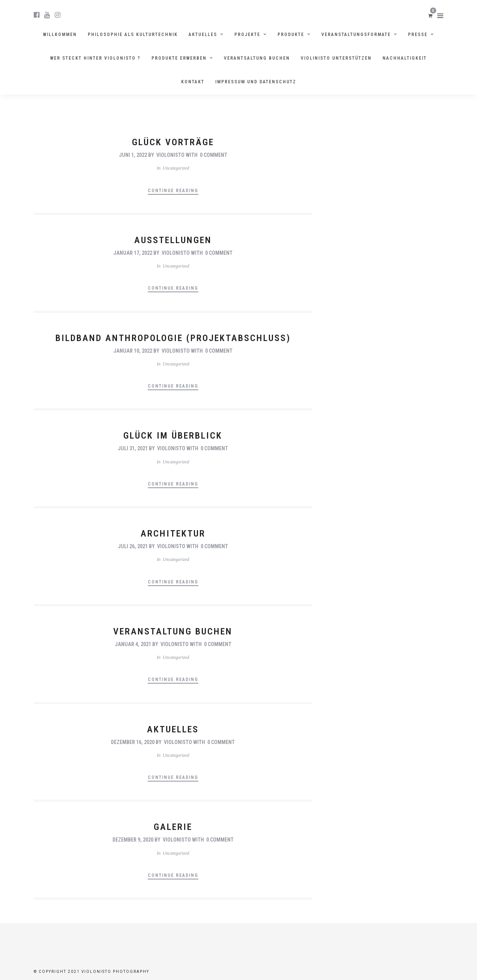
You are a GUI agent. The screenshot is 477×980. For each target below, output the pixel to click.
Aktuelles (203, 35)
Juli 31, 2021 (133, 448)
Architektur (173, 534)
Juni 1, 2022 (133, 155)
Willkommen (60, 35)
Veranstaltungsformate (356, 35)
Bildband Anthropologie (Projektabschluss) (173, 338)
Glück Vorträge (173, 142)
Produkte (291, 35)
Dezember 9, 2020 (133, 840)
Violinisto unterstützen (336, 58)
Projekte (247, 35)
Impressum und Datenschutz (256, 82)
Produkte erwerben (179, 58)
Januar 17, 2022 (133, 253)
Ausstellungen (173, 240)
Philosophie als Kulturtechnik (133, 35)
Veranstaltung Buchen (173, 631)
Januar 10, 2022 (133, 351)
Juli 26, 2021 (133, 546)
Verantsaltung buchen (257, 58)
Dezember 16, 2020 (133, 742)
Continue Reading (173, 191)
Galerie (173, 827)
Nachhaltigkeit (405, 58)
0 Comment (214, 155)
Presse (418, 35)
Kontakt (193, 82)
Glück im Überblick (173, 436)
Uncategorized (176, 168)
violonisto (170, 155)
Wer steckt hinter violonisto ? (95, 58)
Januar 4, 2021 (133, 644)
